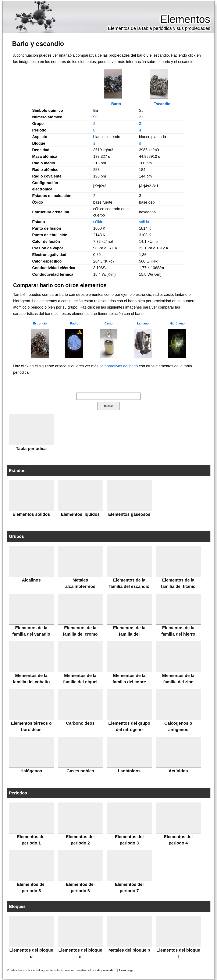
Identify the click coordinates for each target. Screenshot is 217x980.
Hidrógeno (177, 323)
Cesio (108, 323)
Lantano (143, 323)
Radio (74, 323)
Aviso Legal (126, 970)
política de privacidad (101, 970)
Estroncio (40, 323)
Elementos (185, 19)
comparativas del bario (119, 366)
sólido (98, 222)
